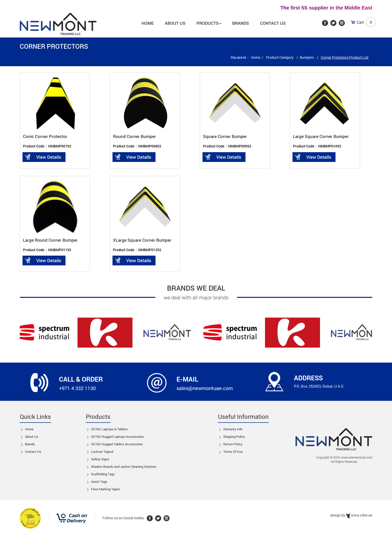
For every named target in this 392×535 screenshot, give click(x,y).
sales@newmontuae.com (205, 388)
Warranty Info (233, 429)
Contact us (33, 452)
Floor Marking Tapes (105, 489)
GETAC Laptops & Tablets (109, 429)
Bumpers (307, 57)
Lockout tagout (102, 452)
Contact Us (273, 23)
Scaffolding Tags (103, 474)
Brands (241, 23)
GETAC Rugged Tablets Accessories (117, 444)
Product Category (280, 57)
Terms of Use (233, 452)
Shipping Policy (234, 437)
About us (175, 23)
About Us (32, 437)
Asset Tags (99, 482)
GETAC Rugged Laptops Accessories (117, 437)
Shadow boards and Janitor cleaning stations (124, 467)
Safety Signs (100, 459)
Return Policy (233, 444)
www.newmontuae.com (357, 457)
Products (209, 23)
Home (148, 23)
